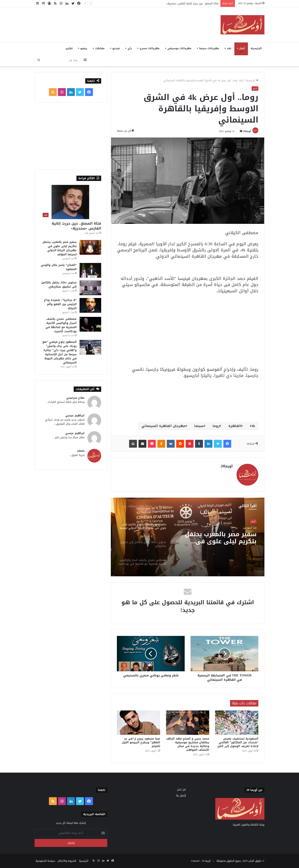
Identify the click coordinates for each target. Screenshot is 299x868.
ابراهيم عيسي (75, 416)
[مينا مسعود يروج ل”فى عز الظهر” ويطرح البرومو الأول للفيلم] (138, 723)
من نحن (181, 789)
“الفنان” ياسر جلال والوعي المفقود (59, 267)
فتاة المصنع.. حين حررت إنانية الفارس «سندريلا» (193, 3)
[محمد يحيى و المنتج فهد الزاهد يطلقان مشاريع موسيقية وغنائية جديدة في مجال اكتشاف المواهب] (188, 723)
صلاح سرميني (75, 398)
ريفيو (84, 48)
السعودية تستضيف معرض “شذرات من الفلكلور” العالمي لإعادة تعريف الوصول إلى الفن (238, 742)
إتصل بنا (181, 796)
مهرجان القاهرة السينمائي (163, 426)
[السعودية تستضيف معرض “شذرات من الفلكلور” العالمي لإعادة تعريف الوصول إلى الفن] (237, 723)
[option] (188, 537)
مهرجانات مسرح (150, 48)
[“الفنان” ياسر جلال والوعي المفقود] (90, 270)
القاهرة (235, 426)
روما (216, 426)
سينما (199, 426)
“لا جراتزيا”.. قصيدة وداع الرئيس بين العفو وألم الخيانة (60, 304)
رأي (130, 48)
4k (253, 426)
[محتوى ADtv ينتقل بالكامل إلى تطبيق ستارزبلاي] (90, 288)
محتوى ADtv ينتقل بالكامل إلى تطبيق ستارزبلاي (59, 285)
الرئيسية (256, 48)
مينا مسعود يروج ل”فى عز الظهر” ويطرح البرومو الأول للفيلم (141, 742)
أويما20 (247, 131)
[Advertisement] (110, 20)
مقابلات (100, 48)
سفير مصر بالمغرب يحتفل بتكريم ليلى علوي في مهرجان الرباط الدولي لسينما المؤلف (221, 538)
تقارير (69, 48)
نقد (229, 48)
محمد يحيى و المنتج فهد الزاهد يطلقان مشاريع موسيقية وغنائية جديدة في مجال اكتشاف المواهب (188, 744)
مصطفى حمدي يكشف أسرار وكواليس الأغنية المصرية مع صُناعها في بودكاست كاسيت (61, 325)
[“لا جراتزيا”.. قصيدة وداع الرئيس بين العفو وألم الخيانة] (90, 305)
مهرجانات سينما (209, 48)
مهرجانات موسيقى (179, 48)
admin (81, 451)
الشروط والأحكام (67, 861)
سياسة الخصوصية (45, 861)
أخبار (242, 48)
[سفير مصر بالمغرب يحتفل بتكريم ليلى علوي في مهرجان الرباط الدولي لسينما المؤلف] (90, 247)
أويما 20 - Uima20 (201, 861)
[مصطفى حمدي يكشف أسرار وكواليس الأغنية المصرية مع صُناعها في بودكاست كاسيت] (90, 324)
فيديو (116, 48)
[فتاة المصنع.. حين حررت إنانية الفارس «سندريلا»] (71, 202)
